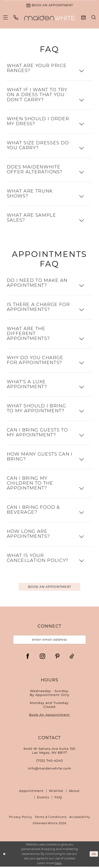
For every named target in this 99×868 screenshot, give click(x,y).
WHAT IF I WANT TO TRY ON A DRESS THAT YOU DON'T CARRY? (37, 96)
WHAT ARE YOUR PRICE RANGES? (37, 69)
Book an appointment (50, 587)
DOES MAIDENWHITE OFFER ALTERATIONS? (35, 170)
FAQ (58, 799)
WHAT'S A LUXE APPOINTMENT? (27, 385)
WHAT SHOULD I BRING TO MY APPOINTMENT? (36, 409)
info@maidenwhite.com (49, 770)
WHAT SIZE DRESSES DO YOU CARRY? (38, 146)
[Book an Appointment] (49, 5)
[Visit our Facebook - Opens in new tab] (28, 657)
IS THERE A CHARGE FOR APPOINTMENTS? (38, 308)
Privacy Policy (20, 818)
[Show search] (94, 18)
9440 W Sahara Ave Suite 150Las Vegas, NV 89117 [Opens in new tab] (49, 752)
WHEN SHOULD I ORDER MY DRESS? (38, 122)
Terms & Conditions (51, 818)
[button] (5, 18)
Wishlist (56, 792)
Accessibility (80, 818)
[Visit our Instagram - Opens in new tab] (42, 657)
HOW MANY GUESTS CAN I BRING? (40, 457)
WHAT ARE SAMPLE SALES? (31, 219)
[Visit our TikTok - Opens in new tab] (72, 657)
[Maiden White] (49, 18)
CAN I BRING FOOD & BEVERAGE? (33, 511)
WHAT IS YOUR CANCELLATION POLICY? (38, 559)
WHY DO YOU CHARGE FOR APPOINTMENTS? (35, 361)
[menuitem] (5, 18)
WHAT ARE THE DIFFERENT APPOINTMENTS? (28, 334)
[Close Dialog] (4, 855)
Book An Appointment (49, 716)
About (74, 792)
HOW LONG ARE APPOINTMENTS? (28, 535)
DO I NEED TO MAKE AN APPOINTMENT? (37, 284)
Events (43, 799)
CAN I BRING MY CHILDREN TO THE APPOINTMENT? (30, 484)
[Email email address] (49, 641)
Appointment (31, 792)
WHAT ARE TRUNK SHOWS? (30, 194)
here (58, 865)
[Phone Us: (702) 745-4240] (16, 18)
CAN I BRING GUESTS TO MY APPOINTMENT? (37, 433)
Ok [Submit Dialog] (94, 855)
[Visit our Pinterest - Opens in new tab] (57, 657)
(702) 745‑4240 (49, 762)
